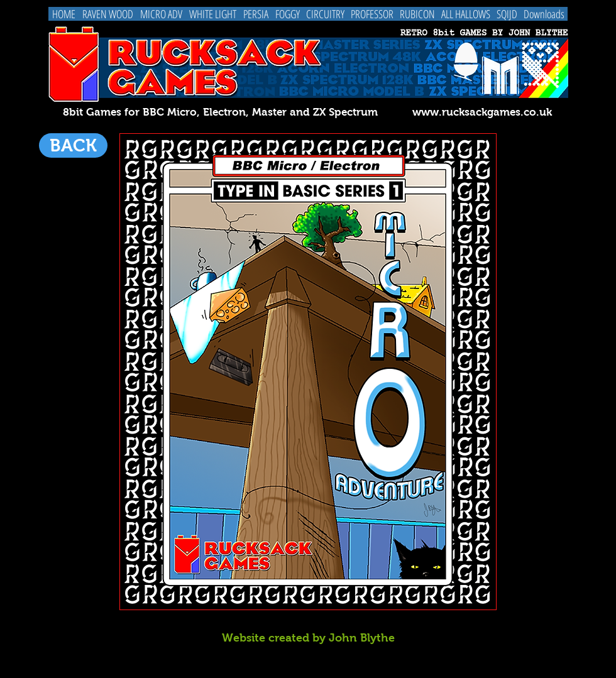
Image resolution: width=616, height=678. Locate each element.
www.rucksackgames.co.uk (482, 112)
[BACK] (73, 145)
